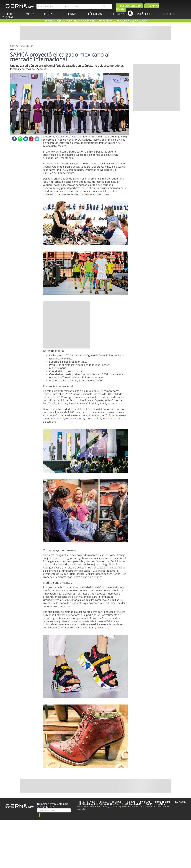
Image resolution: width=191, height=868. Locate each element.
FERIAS (49, 14)
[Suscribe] (54, 810)
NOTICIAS (14, 46)
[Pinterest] (31, 139)
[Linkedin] (26, 139)
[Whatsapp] (20, 139)
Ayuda (149, 804)
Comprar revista (133, 804)
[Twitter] (37, 139)
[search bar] (74, 6)
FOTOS (82, 802)
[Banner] (95, 33)
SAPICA (30, 46)
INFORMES (71, 14)
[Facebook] (14, 139)
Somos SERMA (86, 804)
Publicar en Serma (131, 6)
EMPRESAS (119, 14)
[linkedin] (119, 21)
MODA (30, 14)
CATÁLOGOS (144, 14)
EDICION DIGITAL (163, 802)
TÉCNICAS (95, 14)
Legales (161, 804)
